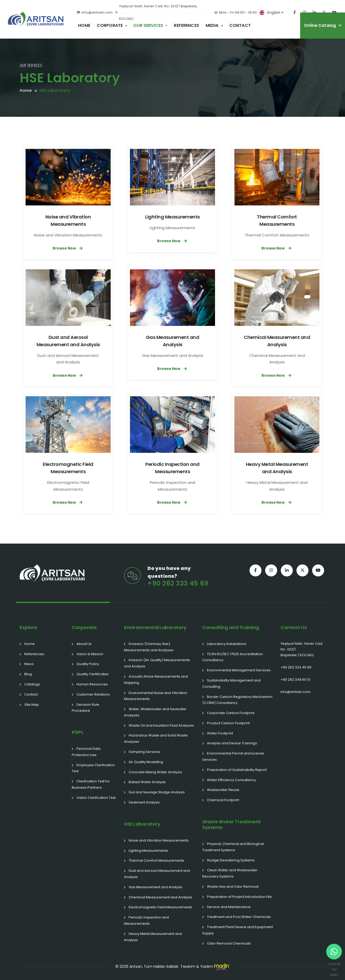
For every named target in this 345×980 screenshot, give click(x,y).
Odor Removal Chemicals (229, 943)
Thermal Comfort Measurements (156, 860)
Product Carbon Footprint (228, 723)
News (29, 664)
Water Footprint (220, 733)
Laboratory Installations (227, 644)
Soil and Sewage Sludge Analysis (157, 792)
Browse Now (68, 248)
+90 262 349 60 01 (295, 680)
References (186, 25)
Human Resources (92, 684)
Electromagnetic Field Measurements (160, 907)
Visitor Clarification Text (96, 798)
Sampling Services (144, 752)
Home (84, 25)
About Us (84, 644)
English (274, 13)
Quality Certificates (93, 674)
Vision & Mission (90, 654)
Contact (240, 25)
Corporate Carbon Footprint (231, 713)
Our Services (148, 25)
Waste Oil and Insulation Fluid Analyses (161, 725)
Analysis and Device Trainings (232, 743)
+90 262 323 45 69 (296, 667)
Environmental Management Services (239, 670)
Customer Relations (93, 694)
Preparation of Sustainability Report (237, 770)
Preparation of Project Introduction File (239, 897)
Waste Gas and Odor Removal (233, 887)
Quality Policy (88, 664)
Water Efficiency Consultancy (231, 780)
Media (212, 25)
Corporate (110, 25)
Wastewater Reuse (223, 790)
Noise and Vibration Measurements (159, 840)
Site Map (32, 705)
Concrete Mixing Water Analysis (155, 772)
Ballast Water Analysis (147, 782)
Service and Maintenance (229, 907)
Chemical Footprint (223, 800)
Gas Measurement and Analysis (156, 887)
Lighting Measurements (172, 217)
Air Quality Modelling (146, 762)
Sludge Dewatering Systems (231, 860)
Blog (28, 674)
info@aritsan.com (296, 692)
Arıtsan (136, 966)
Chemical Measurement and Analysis (160, 897)
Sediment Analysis (144, 802)
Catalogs (32, 684)
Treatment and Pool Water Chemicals (239, 917)
